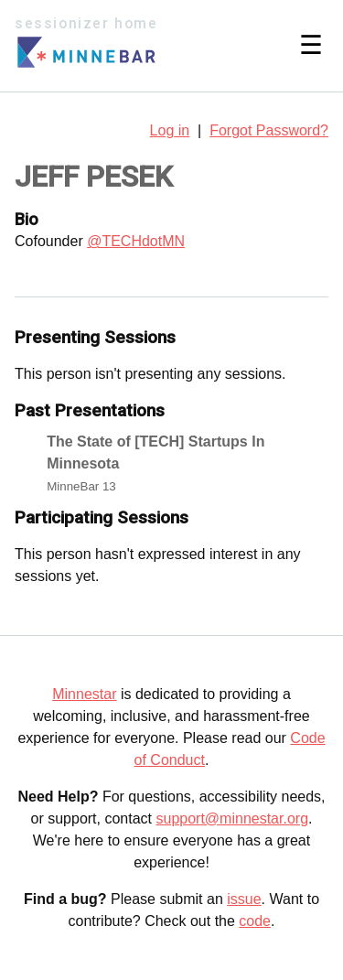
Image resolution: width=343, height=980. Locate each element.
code (255, 921)
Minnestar (84, 694)
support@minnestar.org (232, 818)
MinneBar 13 (81, 486)
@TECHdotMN (136, 241)
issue (244, 899)
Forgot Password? (269, 130)
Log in (170, 130)
